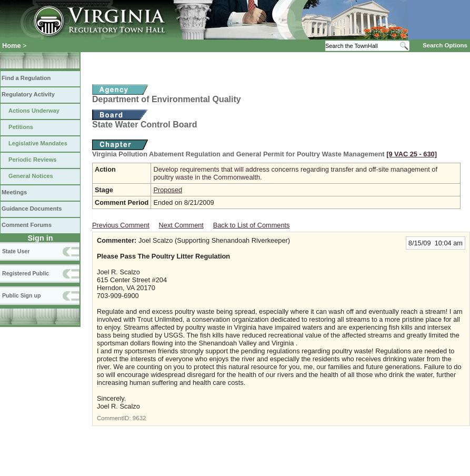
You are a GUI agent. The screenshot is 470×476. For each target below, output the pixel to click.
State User (16, 251)
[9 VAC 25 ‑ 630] (412, 154)
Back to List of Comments (252, 225)
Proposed (168, 190)
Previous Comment (121, 225)
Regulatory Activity (28, 94)
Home (12, 46)
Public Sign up (21, 295)
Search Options (445, 45)
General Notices (31, 176)
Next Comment (181, 225)
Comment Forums (27, 225)
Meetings (14, 192)
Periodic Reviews (33, 160)
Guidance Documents (32, 209)
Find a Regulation (26, 78)
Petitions (21, 127)
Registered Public (26, 273)
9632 (139, 418)
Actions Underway (34, 111)
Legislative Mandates (38, 143)
